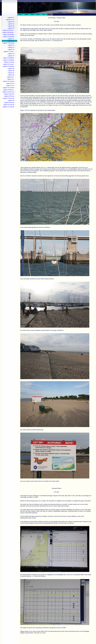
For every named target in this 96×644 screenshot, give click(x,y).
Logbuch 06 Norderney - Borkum (9, 28)
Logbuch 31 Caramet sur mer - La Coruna (9, 81)
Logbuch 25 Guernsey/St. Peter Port (9, 69)
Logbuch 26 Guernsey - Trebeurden (11, 71)
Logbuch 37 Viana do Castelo (8, 98)
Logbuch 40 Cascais (9, 105)
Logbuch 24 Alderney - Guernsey (8, 67)
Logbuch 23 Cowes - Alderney (9, 64)
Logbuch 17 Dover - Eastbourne (9, 52)
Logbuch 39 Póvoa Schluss (9, 103)
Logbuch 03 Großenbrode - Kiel (9, 22)
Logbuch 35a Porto (9, 94)
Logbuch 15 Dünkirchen (11, 47)
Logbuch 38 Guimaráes (11, 101)
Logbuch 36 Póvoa (9, 96)
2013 (38, 14)
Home (20, 14)
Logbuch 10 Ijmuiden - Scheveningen (9, 37)
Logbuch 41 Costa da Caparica (8, 107)
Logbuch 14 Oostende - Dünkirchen (11, 45)
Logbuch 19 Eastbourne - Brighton (8, 56)
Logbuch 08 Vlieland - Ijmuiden (8, 33)
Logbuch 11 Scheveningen (10, 39)
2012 (44, 14)
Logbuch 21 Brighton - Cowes (9, 60)
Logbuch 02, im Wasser (10, 20)
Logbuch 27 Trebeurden (11, 73)
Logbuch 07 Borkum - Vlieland (8, 30)
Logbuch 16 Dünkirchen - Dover (9, 50)
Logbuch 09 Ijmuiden (9, 35)
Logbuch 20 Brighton (9, 58)
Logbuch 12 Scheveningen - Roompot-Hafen (10, 41)
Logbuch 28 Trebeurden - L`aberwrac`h (11, 75)
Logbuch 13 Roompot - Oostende (8, 43)
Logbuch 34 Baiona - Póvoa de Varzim (9, 90)
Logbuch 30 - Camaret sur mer (10, 79)
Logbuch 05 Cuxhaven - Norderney (11, 26)
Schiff (26, 14)
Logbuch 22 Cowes (9, 62)
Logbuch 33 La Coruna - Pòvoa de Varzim (9, 86)
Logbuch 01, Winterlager (11, 18)
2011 (49, 14)
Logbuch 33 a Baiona (8, 88)
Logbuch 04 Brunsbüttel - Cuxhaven (11, 24)
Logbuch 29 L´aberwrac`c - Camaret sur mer (10, 77)
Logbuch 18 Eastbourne (11, 54)
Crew (32, 14)
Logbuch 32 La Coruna (10, 84)
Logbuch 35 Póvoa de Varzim (8, 92)
